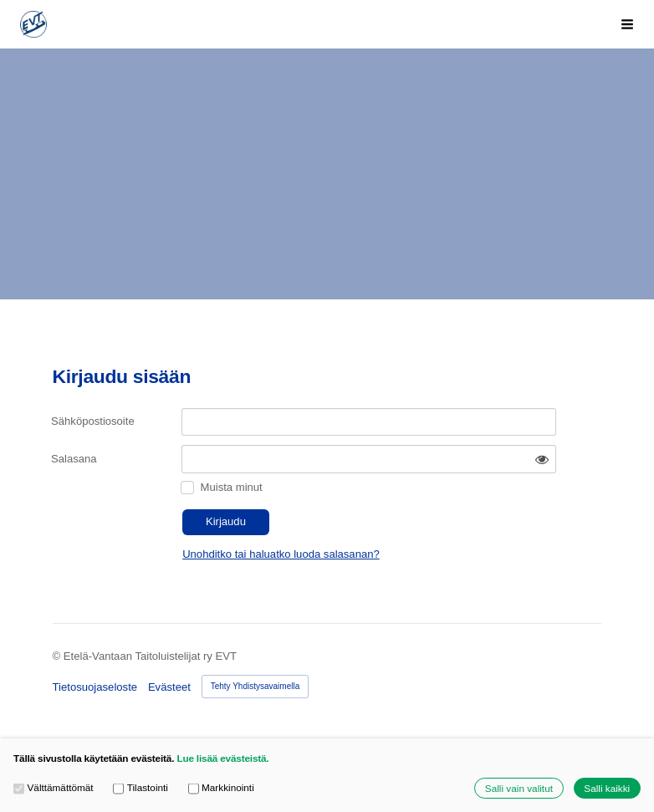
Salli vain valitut (519, 788)
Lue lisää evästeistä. (222, 758)
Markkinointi (221, 788)
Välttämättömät (54, 788)
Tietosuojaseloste (95, 687)
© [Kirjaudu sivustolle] (58, 656)
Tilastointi (141, 788)
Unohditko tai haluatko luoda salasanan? (281, 554)
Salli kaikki (607, 788)
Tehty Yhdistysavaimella (255, 686)
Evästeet (169, 687)
